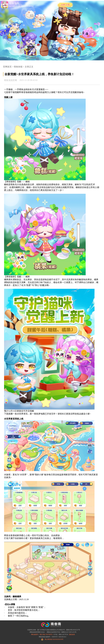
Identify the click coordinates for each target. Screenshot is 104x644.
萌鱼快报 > (19, 67)
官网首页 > (8, 67)
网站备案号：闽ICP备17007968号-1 (42, 634)
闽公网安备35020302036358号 (54, 639)
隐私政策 (72, 634)
